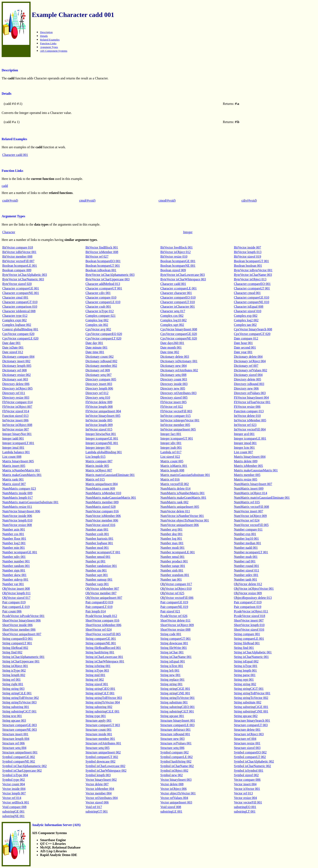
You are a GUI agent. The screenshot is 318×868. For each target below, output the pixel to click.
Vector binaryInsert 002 (101, 780)
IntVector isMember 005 (250, 420)
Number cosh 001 (97, 534)
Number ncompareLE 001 (178, 552)
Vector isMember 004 (100, 789)
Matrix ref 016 (170, 479)
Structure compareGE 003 (20, 725)
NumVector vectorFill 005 (251, 525)
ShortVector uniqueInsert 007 (22, 634)
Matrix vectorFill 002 (175, 484)
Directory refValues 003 (250, 393)
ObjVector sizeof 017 (16, 598)
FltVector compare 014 (17, 402)
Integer (188, 232)
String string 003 (13, 689)
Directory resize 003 (16, 398)
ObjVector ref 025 (172, 593)
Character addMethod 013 (103, 284)
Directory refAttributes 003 (178, 393)
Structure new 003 (172, 739)
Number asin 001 (14, 529)
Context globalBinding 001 (20, 329)
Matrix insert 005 (14, 466)
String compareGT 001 (176, 639)
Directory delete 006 (16, 384)
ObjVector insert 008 (16, 589)
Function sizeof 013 (15, 416)
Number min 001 (14, 548)
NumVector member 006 (102, 520)
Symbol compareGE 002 (19, 757)
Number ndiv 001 (14, 557)
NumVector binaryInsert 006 (21, 511)
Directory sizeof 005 (174, 398)
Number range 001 (173, 566)
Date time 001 (95, 352)
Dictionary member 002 (101, 366)
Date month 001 (171, 347)
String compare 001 (247, 634)
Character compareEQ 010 (178, 297)
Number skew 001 (14, 575)
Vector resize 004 (245, 798)
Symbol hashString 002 (176, 761)
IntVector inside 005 (99, 420)
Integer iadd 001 (13, 438)
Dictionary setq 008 (173, 375)
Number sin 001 (96, 570)
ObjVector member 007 (101, 593)
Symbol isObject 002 (174, 771)
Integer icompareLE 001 (250, 438)
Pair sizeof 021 (170, 611)
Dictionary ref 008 (14, 370)
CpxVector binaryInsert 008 (179, 329)
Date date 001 (11, 343)
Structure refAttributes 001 (103, 743)
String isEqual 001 (173, 661)
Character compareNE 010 (252, 302)
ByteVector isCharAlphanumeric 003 (110, 275)
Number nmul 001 (172, 557)
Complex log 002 (97, 320)
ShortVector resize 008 (175, 629)
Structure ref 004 (245, 739)
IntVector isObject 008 (17, 425)
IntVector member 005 (175, 425)
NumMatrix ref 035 (247, 502)
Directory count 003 (174, 379)
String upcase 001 (172, 716)
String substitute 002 (248, 702)
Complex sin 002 (97, 325)
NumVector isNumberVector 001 (182, 516)
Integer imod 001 (245, 443)
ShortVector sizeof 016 (249, 629)
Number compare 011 (248, 529)
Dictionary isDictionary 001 (179, 361)
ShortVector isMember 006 (103, 625)
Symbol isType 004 (15, 775)
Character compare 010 (101, 297)
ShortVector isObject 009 (177, 625)
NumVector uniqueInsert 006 (180, 525)
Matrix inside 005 (97, 466)
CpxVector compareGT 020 (252, 334)
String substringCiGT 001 (19, 711)
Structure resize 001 (247, 743)
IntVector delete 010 (247, 416)
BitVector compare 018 (18, 247)
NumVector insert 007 (248, 511)
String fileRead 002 (15, 648)
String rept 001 (244, 680)
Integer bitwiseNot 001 (101, 434)
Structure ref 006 (13, 743)
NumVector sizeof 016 (100, 525)
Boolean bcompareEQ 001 (103, 261)
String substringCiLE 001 (102, 711)
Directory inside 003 (174, 384)
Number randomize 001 (101, 566)
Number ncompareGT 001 (103, 552)
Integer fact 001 (171, 434)
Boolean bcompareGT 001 (251, 261)
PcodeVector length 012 (101, 616)
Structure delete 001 (247, 730)
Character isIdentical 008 (19, 311)
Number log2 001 (14, 543)
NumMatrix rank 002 (174, 502)
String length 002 (14, 675)
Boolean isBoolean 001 (101, 270)
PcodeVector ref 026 (174, 616)
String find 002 (12, 652)
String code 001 (171, 634)
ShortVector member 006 (19, 629)
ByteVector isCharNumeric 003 (23, 279)
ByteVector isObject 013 (250, 279)
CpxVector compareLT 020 (103, 338)
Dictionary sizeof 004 (248, 375)
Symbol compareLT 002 (250, 757)
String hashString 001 (100, 652)
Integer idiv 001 (171, 443)
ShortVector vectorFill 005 (103, 634)
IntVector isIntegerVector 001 (180, 420)
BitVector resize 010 (174, 256)
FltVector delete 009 (99, 402)
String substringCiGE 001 (251, 707)
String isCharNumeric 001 (251, 657)
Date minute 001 (97, 347)
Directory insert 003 (99, 384)
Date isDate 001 (13, 347)
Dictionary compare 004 (18, 357)
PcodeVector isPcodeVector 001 (23, 616)
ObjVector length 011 (16, 593)
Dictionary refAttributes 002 (179, 370)
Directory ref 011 (14, 393)
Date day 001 (94, 343)
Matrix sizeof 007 (14, 484)
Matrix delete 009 (246, 461)
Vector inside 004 (14, 789)
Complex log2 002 (246, 320)
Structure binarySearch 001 (252, 720)
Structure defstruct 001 (176, 730)
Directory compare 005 (101, 379)
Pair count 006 (12, 611)
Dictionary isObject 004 (250, 361)
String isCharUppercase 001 (21, 661)
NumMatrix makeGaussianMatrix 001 (111, 498)
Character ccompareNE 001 (21, 293)
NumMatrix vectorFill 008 (251, 507)
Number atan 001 (97, 529)
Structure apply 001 (99, 720)
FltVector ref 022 (172, 407)
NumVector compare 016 (102, 511)
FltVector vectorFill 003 (176, 411)
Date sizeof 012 (13, 352)
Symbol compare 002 (174, 752)
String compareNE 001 (101, 643)
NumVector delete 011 (175, 511)
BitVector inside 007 (248, 247)
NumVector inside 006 (17, 516)
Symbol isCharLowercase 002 (105, 766)
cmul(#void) (87, 200)
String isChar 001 (172, 652)
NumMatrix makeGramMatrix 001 (183, 498)
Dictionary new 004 (173, 366)
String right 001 (13, 684)
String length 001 (245, 670)
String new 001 (170, 675)
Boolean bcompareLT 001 (103, 266)
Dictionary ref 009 (98, 370)
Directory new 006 (246, 388)
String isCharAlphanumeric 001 (23, 657)
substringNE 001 (13, 816)
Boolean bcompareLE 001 (20, 266)
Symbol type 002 (14, 780)
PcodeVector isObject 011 (251, 611)
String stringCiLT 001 (100, 693)
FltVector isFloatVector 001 (252, 402)
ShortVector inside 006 (17, 625)
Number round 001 (247, 566)
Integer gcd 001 (244, 434)
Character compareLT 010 (178, 302)
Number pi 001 (96, 561)
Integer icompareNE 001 (102, 443)
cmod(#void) (167, 200)
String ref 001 (11, 680)
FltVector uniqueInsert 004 (103, 411)
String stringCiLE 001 (17, 693)
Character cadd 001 (15, 155)
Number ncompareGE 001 (20, 552)
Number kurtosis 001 (99, 539)
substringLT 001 (245, 811)
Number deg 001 (172, 534)
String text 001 (12, 716)
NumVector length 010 (17, 520)
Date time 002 (170, 352)
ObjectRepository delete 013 (253, 598)
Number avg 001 (172, 529)
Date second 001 (245, 347)
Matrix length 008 (172, 470)
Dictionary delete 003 (175, 357)
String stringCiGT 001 (249, 689)
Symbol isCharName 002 (177, 766)
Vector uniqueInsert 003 (176, 802)
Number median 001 (248, 543)
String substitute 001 (174, 702)
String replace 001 (172, 680)
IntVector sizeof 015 (99, 429)
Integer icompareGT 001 (177, 438)
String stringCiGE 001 (175, 689)
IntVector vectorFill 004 (250, 429)
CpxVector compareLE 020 (20, 338)
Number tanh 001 (245, 579)
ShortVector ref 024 (99, 629)
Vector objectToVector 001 (178, 793)
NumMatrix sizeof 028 (101, 507)
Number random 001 (16, 566)
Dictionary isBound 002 (101, 361)
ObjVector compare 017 (176, 584)
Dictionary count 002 (100, 357)
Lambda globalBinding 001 (104, 452)
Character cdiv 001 (98, 293)
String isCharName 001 (176, 657)
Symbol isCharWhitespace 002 (106, 771)
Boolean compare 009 (17, 270)
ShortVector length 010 (249, 625)
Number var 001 (13, 584)
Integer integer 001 (98, 448)
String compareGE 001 (101, 639)
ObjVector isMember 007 (102, 589)
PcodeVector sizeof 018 (250, 616)
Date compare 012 (246, 338)
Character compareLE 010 (103, 302)
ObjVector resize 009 (248, 593)
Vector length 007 (14, 793)
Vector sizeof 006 (97, 802)
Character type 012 (15, 316)
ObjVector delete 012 (248, 584)
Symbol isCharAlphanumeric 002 (24, 766)
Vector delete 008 (172, 784)
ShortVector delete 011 (175, 620)
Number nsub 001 (246, 557)
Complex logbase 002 (17, 325)
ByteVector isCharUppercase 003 (108, 279)
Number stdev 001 (246, 575)
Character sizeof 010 (248, 311)
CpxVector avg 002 (98, 329)
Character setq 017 (173, 311)
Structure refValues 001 (176, 743)
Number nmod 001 (98, 557)
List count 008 (12, 457)
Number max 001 (172, 543)
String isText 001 (172, 666)
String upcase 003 (14, 720)
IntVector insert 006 (15, 420)
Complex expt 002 (14, 320)
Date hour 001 (243, 343)
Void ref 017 (94, 807)
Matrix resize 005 (246, 479)
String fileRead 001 (247, 643)
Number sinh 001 (172, 570)
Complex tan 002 (245, 325)
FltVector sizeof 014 (16, 411)
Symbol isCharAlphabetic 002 (254, 761)
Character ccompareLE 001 (179, 288)
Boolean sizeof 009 (173, 270)
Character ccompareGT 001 (104, 288)
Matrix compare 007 (99, 461)
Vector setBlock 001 (16, 802)
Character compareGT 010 (20, 302)
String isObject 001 (15, 666)
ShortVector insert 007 (249, 620)
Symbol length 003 (98, 775)
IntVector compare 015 (176, 416)
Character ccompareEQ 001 (252, 284)
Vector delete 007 (97, 784)
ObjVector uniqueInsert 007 (104, 598)
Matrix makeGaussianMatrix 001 (256, 470)
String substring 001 (16, 707)
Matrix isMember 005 (248, 466)
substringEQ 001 (245, 807)
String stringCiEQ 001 (100, 689)
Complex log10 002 (173, 320)
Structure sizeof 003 (247, 748)
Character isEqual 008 (249, 307)
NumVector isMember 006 (103, 516)
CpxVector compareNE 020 (179, 338)
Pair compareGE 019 (174, 602)
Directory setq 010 (98, 398)
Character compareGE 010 (252, 297)
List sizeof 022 (170, 457)
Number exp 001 (245, 534)
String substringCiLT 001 (177, 711)
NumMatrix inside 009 (17, 493)
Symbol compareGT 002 (102, 757)
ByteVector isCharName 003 (253, 275)
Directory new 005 (173, 388)
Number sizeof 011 (247, 570)
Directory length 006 (99, 388)
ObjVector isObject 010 (176, 589)
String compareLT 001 (17, 643)
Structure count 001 (99, 730)
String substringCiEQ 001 (177, 707)
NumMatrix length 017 (18, 498)
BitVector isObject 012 (176, 252)
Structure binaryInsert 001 (178, 720)
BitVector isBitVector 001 (19, 252)
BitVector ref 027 (97, 256)
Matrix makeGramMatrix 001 (22, 475)
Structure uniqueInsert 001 (20, 752)
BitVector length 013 (248, 252)
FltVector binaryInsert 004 (251, 398)
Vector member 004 (99, 793)
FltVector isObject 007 (17, 407)
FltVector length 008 (99, 407)
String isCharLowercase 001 (104, 657)
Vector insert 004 (245, 784)
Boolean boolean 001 (248, 266)
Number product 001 (174, 561)
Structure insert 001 (15, 734)
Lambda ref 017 (171, 452)
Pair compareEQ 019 (99, 602)
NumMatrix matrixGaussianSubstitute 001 (30, 502)
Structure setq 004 (14, 748)
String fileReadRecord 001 (103, 648)
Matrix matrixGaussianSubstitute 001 (185, 475)
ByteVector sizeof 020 (17, 284)
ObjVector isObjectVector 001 (254, 589)
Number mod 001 (97, 548)
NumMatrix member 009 (102, 502)
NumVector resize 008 (17, 525)
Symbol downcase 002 (101, 761)
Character (9, 232)
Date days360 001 (172, 343)
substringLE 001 (171, 811)
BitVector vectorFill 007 (18, 261)
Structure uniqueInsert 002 (103, 752)
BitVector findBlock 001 (102, 247)
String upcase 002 (246, 716)
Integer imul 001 (13, 448)
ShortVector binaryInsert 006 (21, 620)
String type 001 (96, 716)
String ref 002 (95, 680)
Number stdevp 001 (15, 579)
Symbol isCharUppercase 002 (22, 771)
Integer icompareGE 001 (102, 438)
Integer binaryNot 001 (17, 434)
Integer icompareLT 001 (18, 443)
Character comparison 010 (20, 307)
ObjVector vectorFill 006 (177, 598)
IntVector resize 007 (16, 429)
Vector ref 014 (12, 798)
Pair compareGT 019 (248, 602)
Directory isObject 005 (17, 388)
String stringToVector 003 (19, 702)
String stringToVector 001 (177, 698)
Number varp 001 (97, 584)
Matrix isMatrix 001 (174, 466)
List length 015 (96, 457)
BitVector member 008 (17, 256)
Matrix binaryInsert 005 (18, 461)
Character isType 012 (100, 311)
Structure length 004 (16, 739)
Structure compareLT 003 (251, 725)
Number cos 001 (13, 534)
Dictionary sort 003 (15, 379)
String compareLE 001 (249, 639)
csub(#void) (10, 200)
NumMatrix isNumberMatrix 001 (182, 493)
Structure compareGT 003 (103, 725)
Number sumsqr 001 (99, 579)
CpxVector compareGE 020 (179, 334)
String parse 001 (245, 675)
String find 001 (244, 648)
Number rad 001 (245, 561)
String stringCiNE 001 (175, 693)
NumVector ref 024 (247, 520)
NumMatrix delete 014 (175, 488)
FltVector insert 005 (173, 402)
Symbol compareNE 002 (19, 761)
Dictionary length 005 (17, 366)
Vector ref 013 (243, 793)
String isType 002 (14, 670)
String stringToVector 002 (251, 698)
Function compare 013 (249, 411)
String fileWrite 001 (174, 648)
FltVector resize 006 (247, 407)
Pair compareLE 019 (16, 607)
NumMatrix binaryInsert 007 (253, 484)
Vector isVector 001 (247, 789)
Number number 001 (16, 561)
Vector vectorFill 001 (248, 802)
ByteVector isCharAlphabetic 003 (25, 275)
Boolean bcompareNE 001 (178, 266)
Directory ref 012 (97, 393)
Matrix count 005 (172, 461)
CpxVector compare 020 (18, 334)
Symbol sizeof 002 (246, 775)
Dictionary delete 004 (248, 357)
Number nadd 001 (246, 548)
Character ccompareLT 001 (252, 288)
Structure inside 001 (99, 734)
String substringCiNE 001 (251, 711)
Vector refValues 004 (174, 798)
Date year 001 (243, 352)
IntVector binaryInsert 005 (103, 416)
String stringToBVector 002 (21, 698)
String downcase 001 (174, 643)
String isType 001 (246, 666)
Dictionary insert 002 (16, 361)
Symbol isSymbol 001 (249, 771)
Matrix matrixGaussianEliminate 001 (110, 475)
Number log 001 (171, 539)
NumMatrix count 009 (100, 488)
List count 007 (243, 452)
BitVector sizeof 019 (248, 256)
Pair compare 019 (14, 602)
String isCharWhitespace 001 (105, 661)
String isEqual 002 (246, 661)
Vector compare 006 (247, 780)
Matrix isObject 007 (99, 470)
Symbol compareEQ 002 (250, 752)
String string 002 (245, 684)
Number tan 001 (171, 579)
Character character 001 (176, 293)
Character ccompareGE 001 (21, 288)
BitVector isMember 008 (102, 252)
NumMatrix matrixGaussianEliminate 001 (262, 498)
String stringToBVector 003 (104, 698)
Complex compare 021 (101, 316)
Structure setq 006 (172, 748)
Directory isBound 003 (249, 384)
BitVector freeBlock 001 (176, 247)
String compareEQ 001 (18, 639)
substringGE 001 (13, 811)
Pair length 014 (96, 611)
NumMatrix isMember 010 (103, 493)
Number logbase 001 (99, 543)
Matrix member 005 (247, 475)
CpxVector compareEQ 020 (104, 334)
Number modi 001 (172, 548)
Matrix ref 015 (95, 479)
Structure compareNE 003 (20, 730)
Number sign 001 (14, 570)
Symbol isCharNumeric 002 (252, 766)
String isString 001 (98, 666)
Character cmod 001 (247, 293)
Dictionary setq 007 (99, 375)
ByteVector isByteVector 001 (253, 270)
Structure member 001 (100, 739)
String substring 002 (99, 707)
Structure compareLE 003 (177, 725)
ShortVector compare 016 (102, 620)
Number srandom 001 (175, 575)
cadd (5, 186)
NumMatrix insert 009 (249, 488)
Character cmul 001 (15, 297)
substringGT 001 (97, 811)
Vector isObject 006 (173, 789)
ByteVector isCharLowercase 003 (183, 275)
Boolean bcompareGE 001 (178, 261)
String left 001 (170, 670)
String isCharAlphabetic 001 (253, 652)
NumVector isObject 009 (250, 516)
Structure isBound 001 (175, 734)
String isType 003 (97, 670)
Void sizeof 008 (171, 807)
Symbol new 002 (172, 775)
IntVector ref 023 (245, 425)
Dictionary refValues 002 (251, 370)
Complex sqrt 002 (172, 325)
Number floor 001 (14, 539)
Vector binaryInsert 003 (176, 780)
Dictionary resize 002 (17, 375)
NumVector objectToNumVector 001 (185, 520)
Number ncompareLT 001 (251, 552)
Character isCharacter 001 (178, 307)
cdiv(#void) (249, 200)
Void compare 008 (14, 807)
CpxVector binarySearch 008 (253, 329)
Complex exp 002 (246, 316)
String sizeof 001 (97, 684)
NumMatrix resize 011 (17, 507)
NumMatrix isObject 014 (251, 493)
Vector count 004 (14, 784)
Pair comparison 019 (248, 607)
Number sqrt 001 (97, 575)
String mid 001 (95, 675)
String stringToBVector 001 (252, 693)
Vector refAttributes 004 (102, 798)
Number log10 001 (246, 539)
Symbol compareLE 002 (176, 757)
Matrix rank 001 (13, 479)
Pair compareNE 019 (174, 607)
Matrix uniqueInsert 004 (102, 484)
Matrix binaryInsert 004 (250, 457)
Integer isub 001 (171, 448)
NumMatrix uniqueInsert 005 (180, 507)
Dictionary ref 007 (246, 366)
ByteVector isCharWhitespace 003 (183, 279)
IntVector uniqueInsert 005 (178, 429)
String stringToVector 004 (103, 702)
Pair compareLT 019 (99, 607)
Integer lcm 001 (244, 448)
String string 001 (172, 684)
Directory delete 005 (248, 379)
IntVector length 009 (99, 425)
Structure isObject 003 (249, 734)
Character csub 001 (98, 307)
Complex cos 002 (172, 316)
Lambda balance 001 (16, 452)
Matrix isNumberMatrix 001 (21, 470)
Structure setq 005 (98, 748)
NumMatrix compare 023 (19, 488)
